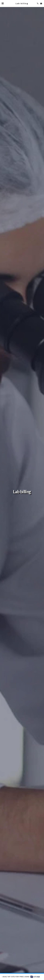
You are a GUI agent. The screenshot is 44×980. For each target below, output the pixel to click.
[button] (3, 3)
